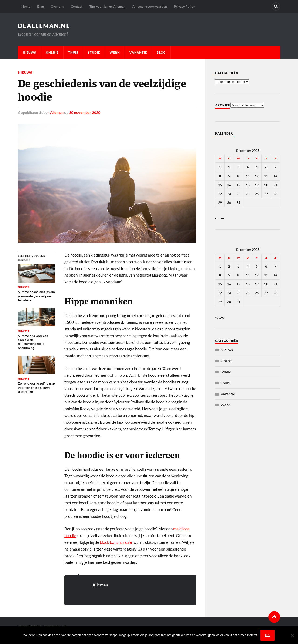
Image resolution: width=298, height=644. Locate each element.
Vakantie (138, 53)
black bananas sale (116, 542)
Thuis (73, 53)
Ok (268, 635)
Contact (77, 6)
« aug (220, 218)
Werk (115, 53)
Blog (41, 6)
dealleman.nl (44, 26)
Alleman (57, 112)
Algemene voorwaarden (150, 6)
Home (26, 6)
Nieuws (29, 53)
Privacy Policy (184, 6)
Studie (94, 53)
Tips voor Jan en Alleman (107, 6)
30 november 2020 (85, 112)
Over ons (57, 6)
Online (52, 53)
